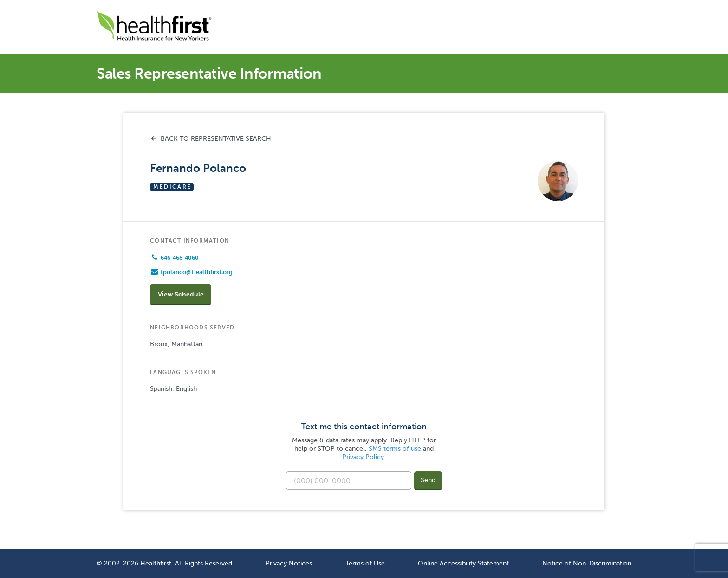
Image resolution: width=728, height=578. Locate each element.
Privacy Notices (289, 563)
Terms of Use (365, 563)
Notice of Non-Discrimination (587, 563)
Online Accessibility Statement (463, 563)
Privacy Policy (363, 457)
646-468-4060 (180, 258)
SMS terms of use (395, 449)
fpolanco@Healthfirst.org (197, 272)
